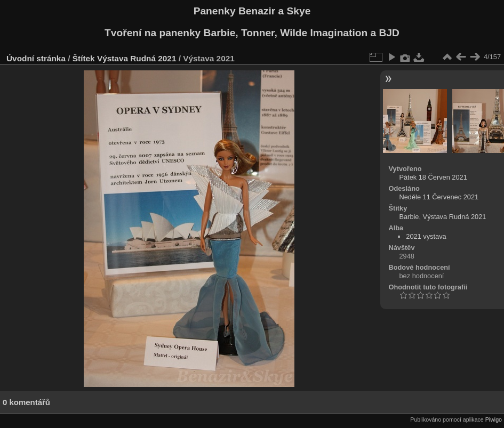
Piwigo (494, 419)
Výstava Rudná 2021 (137, 58)
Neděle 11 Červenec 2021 (439, 197)
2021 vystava (426, 236)
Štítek (84, 58)
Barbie (409, 217)
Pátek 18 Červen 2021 (433, 177)
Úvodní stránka (36, 58)
